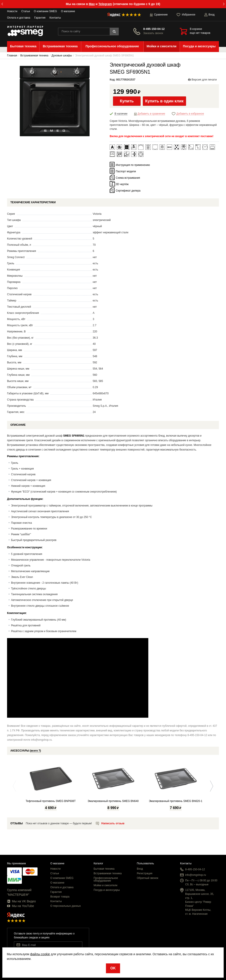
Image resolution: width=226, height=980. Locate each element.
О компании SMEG (45, 11)
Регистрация (145, 873)
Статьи (25, 11)
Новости (12, 11)
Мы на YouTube (21, 906)
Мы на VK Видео (21, 901)
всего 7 (35, 751)
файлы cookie (40, 954)
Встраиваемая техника (108, 873)
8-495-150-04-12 (154, 29)
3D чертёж (122, 184)
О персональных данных (66, 906)
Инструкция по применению (133, 165)
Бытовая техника (104, 869)
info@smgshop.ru (196, 875)
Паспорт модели (126, 171)
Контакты (55, 18)
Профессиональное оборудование (106, 879)
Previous (15, 786)
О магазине (68, 11)
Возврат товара (60, 897)
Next (211, 786)
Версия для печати (202, 80)
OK (113, 968)
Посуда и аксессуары (107, 890)
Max (92, 4)
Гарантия (40, 18)
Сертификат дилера (128, 191)
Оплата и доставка (19, 18)
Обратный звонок (148, 878)
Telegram (105, 4)
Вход (140, 869)
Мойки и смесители (105, 885)
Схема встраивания (128, 178)
